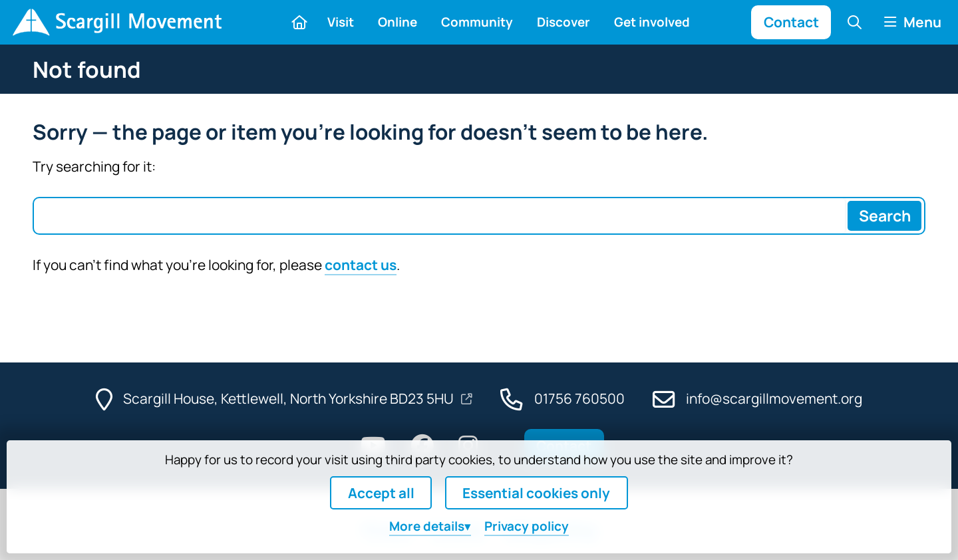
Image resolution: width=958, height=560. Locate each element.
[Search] (884, 216)
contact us (361, 265)
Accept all (381, 493)
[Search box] (439, 216)
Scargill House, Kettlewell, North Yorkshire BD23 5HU (290, 398)
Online (398, 22)
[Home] (117, 22)
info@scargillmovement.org (774, 398)
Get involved (652, 22)
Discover (563, 22)
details (427, 526)
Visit (341, 22)
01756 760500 (579, 398)
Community (477, 22)
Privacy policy (527, 526)
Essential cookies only (536, 493)
